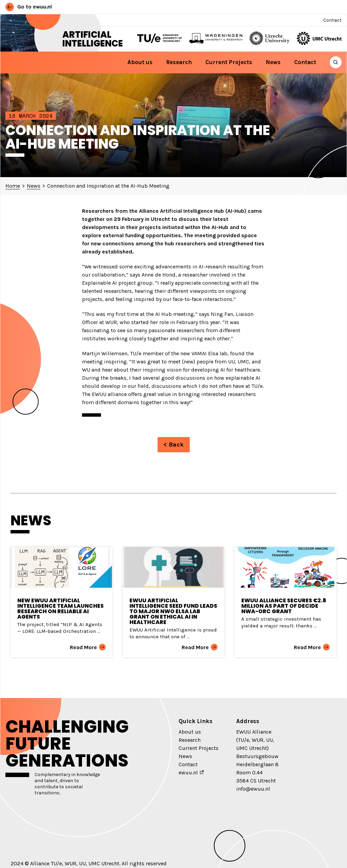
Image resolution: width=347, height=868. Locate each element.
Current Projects (229, 62)
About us (140, 62)
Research (179, 62)
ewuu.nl (188, 772)
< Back (174, 445)
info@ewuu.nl (253, 789)
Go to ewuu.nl (29, 7)
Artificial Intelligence (93, 39)
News (273, 62)
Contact (332, 20)
